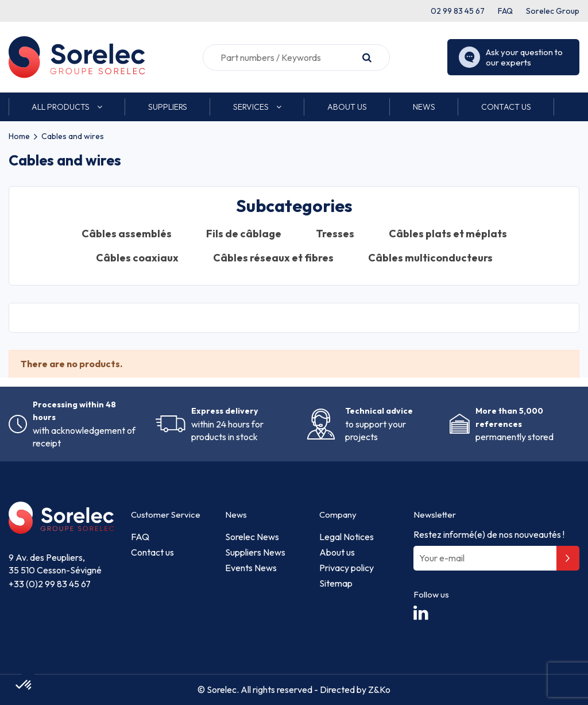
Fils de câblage (244, 234)
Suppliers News (255, 552)
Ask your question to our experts (511, 57)
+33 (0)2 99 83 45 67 (50, 584)
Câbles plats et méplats (448, 234)
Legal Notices (347, 537)
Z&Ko (378, 689)
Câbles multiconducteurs (430, 258)
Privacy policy (347, 568)
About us (337, 552)
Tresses (335, 234)
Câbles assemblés (127, 234)
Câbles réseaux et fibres (273, 258)
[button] (67, 107)
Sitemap (336, 583)
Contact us (152, 552)
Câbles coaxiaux (137, 258)
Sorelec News (252, 537)
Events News (251, 568)
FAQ (505, 11)
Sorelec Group (553, 11)
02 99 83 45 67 (458, 11)
